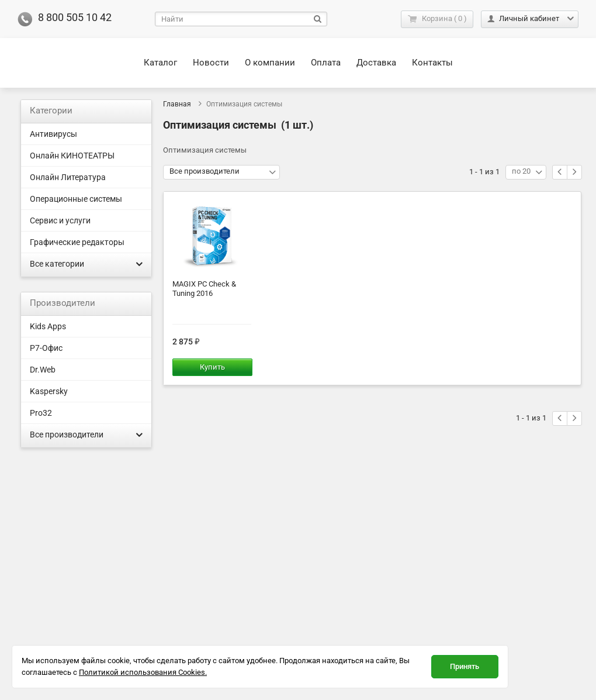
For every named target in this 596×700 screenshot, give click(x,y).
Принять (465, 666)
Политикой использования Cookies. (143, 672)
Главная (177, 104)
